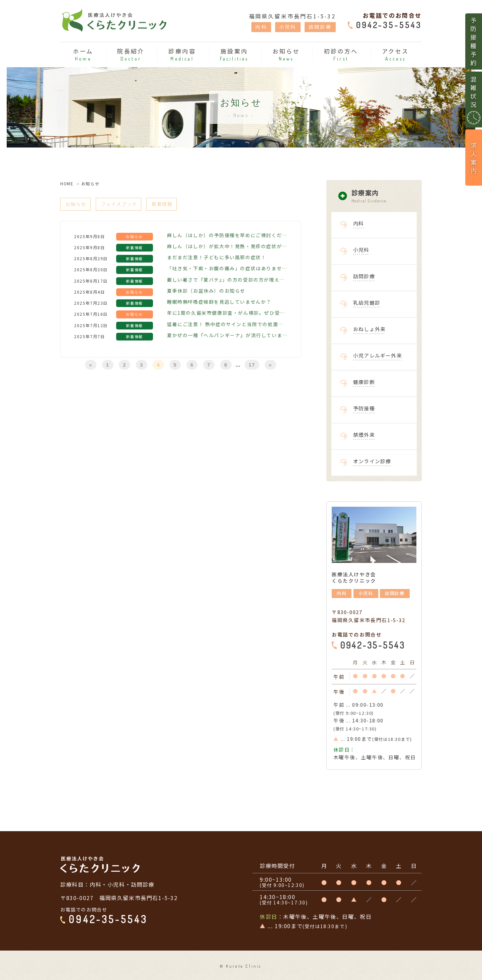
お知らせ (77, 205)
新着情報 (172, 205)
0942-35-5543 (389, 25)
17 (252, 366)
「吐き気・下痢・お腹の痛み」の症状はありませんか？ (227, 270)
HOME (67, 183)
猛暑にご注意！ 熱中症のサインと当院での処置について (227, 325)
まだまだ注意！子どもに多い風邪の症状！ (217, 259)
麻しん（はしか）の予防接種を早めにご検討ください (227, 236)
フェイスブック (124, 205)
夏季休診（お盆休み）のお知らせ (206, 292)
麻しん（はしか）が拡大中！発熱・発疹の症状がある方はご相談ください (227, 247)
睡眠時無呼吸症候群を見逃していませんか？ (219, 303)
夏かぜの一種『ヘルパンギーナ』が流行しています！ (227, 336)
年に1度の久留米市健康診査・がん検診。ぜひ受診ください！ (227, 314)
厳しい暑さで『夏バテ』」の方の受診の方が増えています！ (227, 281)
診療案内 (387, 196)
